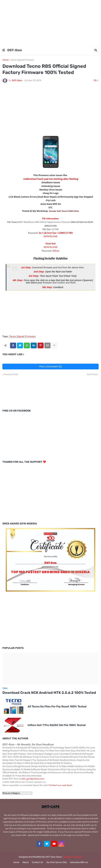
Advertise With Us (79, 862)
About (26, 862)
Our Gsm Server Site (57, 862)
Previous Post (11, 375)
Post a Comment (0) (51, 367)
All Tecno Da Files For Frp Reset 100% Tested (57, 706)
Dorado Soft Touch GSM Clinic (64, 211)
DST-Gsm (15, 50)
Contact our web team (61, 785)
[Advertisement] (50, 22)
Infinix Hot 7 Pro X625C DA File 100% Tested (57, 725)
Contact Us (37, 862)
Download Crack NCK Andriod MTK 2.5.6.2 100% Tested (49, 693)
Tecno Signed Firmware (22, 60)
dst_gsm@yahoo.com (33, 779)
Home (5, 60)
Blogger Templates (73, 857)
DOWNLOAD (50, 236)
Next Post (92, 375)
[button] (4, 50)
